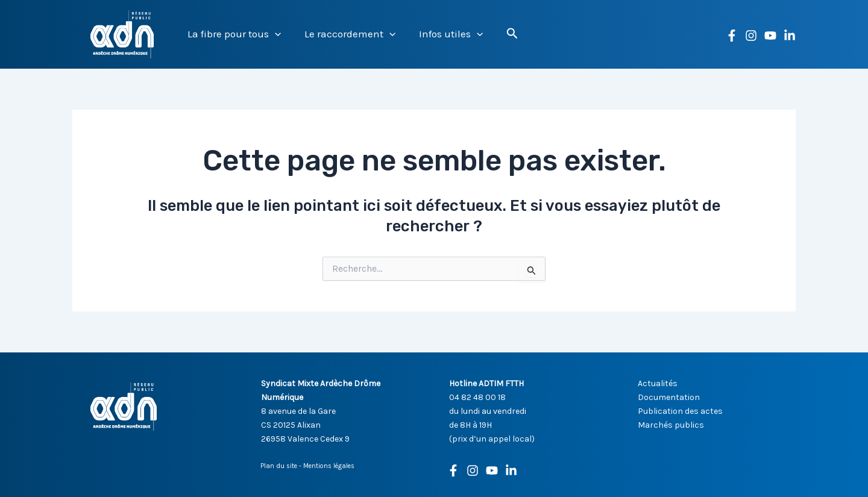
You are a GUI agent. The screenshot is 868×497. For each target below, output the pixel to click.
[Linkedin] (790, 36)
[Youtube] (492, 470)
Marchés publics (671, 425)
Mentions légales (329, 466)
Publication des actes (680, 411)
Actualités (658, 383)
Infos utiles (444, 34)
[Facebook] (732, 36)
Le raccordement (346, 34)
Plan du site (279, 466)
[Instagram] (751, 36)
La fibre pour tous (233, 34)
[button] (274, 34)
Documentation (669, 397)
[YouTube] (770, 36)
